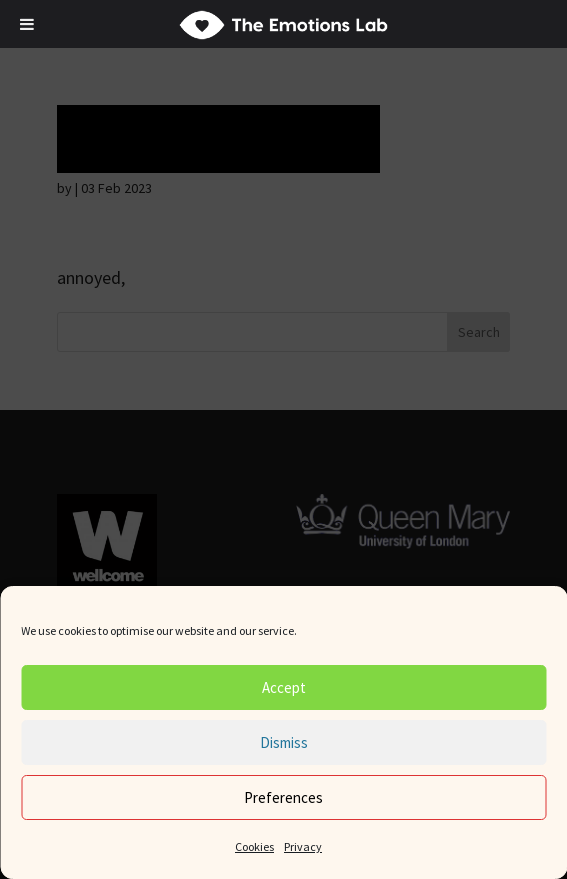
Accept (284, 687)
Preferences (283, 797)
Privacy (303, 846)
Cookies (254, 846)
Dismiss (284, 742)
